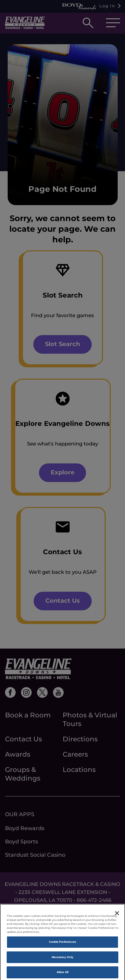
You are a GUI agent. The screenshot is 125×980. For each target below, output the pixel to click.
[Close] (117, 916)
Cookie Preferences (62, 944)
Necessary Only (62, 959)
